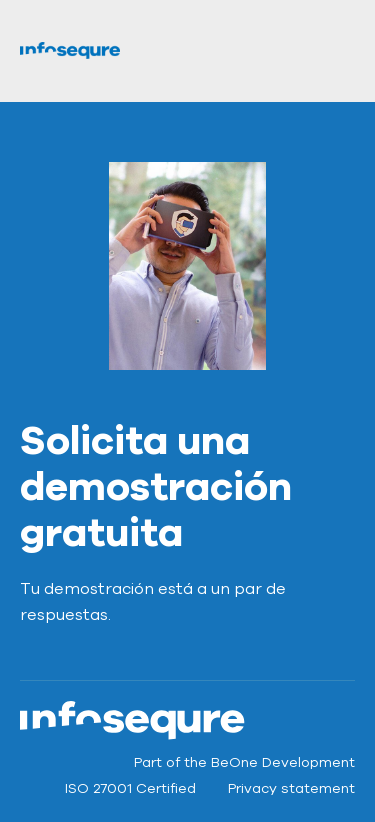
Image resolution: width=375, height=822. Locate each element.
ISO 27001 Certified (130, 788)
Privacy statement (291, 788)
